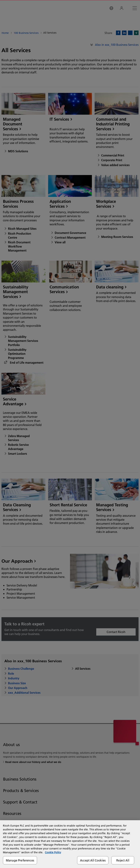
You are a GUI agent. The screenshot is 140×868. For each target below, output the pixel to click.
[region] (70, 844)
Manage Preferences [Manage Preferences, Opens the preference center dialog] (20, 860)
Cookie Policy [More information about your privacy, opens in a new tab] (53, 852)
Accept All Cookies (93, 860)
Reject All (123, 860)
